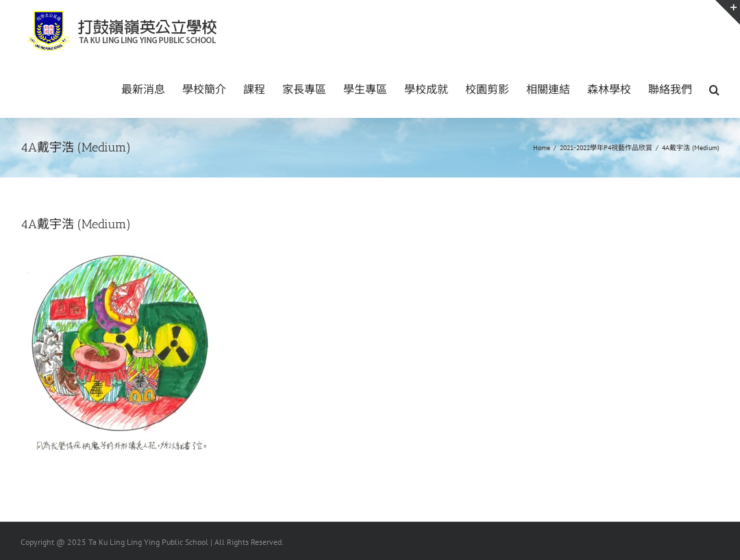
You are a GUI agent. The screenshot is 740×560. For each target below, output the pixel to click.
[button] (714, 88)
